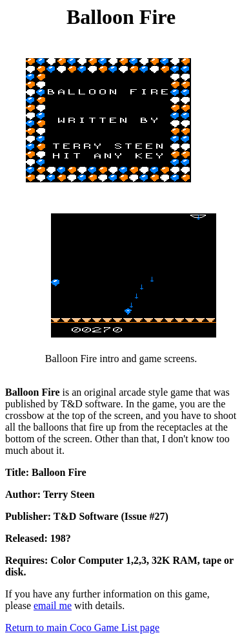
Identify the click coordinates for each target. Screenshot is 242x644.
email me (53, 606)
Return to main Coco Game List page (82, 628)
